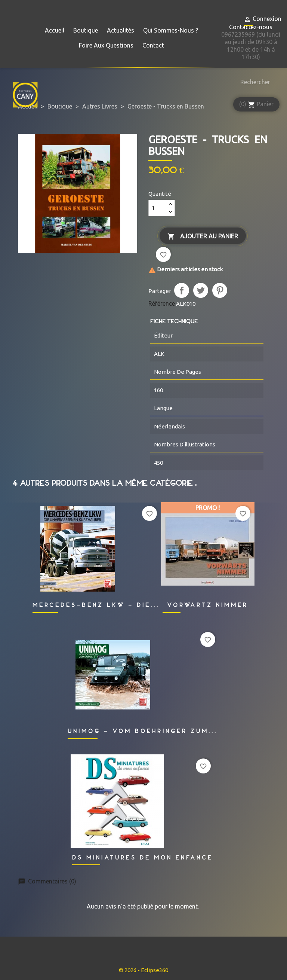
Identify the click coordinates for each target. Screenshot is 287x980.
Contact (153, 45)
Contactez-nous (251, 27)
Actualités (121, 30)
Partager (182, 290)
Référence (162, 303)
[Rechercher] (253, 82)
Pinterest (220, 290)
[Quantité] (157, 208)
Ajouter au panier (203, 237)
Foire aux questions (106, 45)
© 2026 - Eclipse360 (143, 970)
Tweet (201, 290)
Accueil (55, 30)
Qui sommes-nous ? (171, 30)
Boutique (86, 30)
